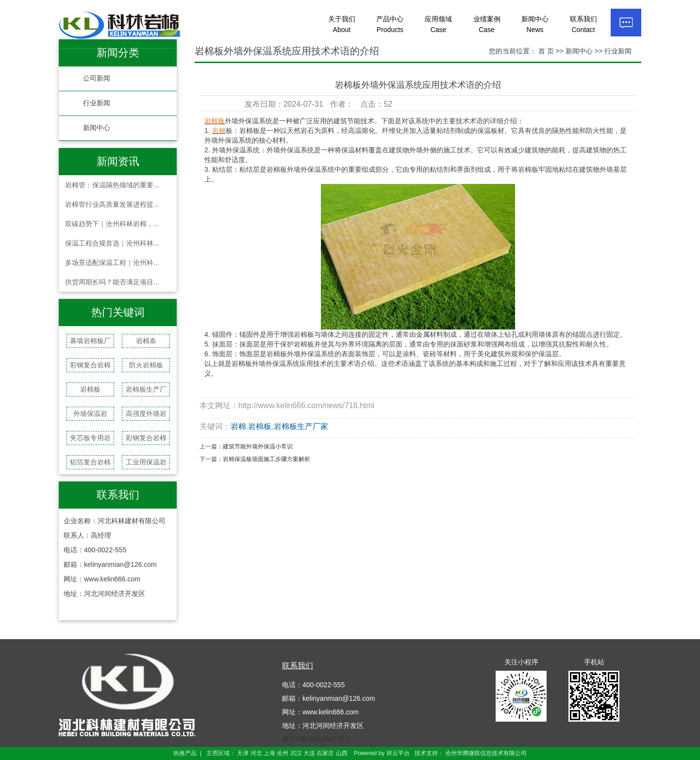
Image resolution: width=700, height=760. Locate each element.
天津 (243, 753)
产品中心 (390, 24)
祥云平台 (398, 753)
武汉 (296, 753)
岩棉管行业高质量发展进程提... (112, 204)
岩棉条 (146, 341)
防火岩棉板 (146, 365)
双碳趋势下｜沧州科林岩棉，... (112, 224)
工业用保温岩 (146, 462)
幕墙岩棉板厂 (90, 341)
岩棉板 (90, 389)
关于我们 (342, 24)
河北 (256, 753)
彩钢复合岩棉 (90, 365)
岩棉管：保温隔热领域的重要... (112, 185)
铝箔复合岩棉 (90, 462)
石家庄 (325, 753)
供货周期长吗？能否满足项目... (112, 282)
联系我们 (583, 24)
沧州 (283, 753)
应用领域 (438, 24)
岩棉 (238, 426)
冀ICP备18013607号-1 (316, 739)
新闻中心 (535, 24)
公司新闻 (97, 78)
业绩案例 (487, 24)
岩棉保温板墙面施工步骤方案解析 (267, 459)
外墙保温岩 (90, 413)
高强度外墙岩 (146, 413)
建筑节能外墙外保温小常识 (258, 446)
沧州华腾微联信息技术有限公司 (486, 753)
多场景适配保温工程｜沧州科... (112, 263)
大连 (309, 753)
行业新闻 (97, 103)
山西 (342, 753)
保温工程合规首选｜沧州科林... (112, 243)
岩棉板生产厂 (146, 389)
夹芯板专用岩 (90, 438)
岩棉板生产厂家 (301, 426)
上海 (269, 753)
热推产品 (185, 753)
